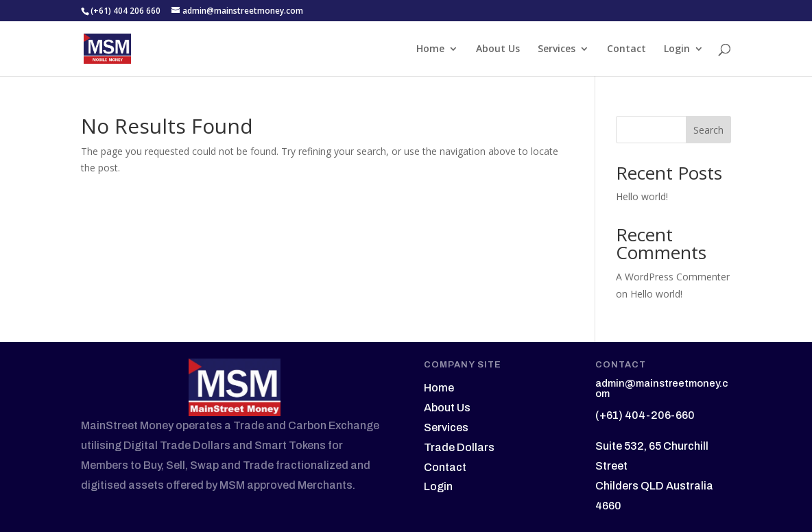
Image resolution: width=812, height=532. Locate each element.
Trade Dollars (459, 447)
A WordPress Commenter (673, 277)
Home (430, 49)
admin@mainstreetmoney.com (662, 388)
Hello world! (642, 196)
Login (677, 49)
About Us (498, 49)
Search (708, 130)
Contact (626, 49)
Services (557, 49)
